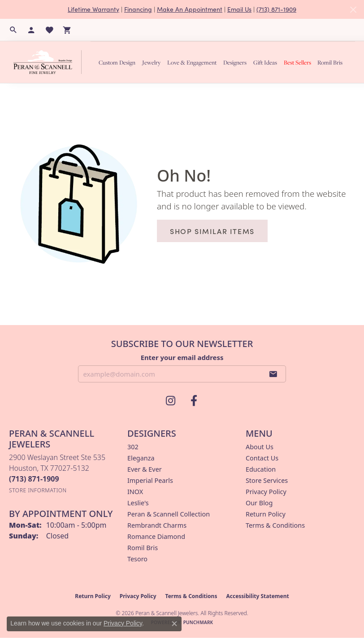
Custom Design (117, 62)
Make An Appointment (190, 9)
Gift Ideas (265, 62)
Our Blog (259, 503)
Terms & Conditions (275, 525)
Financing (138, 9)
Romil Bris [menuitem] (143, 548)
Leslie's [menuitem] (138, 503)
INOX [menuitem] (135, 492)
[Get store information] (38, 490)
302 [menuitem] (133, 447)
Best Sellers (297, 62)
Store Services (267, 480)
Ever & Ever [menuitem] (145, 469)
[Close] (353, 10)
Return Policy (266, 514)
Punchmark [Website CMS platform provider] (198, 622)
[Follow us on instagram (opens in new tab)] (170, 401)
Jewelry (151, 62)
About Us (260, 447)
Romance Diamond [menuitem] (156, 536)
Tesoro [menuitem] (137, 559)
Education (261, 469)
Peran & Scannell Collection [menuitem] (169, 514)
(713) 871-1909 (276, 9)
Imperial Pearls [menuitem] (150, 480)
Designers (235, 62)
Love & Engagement (192, 62)
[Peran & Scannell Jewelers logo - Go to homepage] (50, 62)
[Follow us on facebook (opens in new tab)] (194, 401)
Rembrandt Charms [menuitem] (157, 525)
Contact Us (262, 458)
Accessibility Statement (257, 596)
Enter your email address (182, 357)
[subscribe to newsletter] (273, 374)
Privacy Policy (266, 492)
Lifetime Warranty (93, 9)
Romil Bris (330, 62)
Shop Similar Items (212, 231)
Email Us (239, 9)
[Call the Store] (34, 479)
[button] (13, 30)
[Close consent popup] (174, 624)
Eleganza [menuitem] (141, 458)
